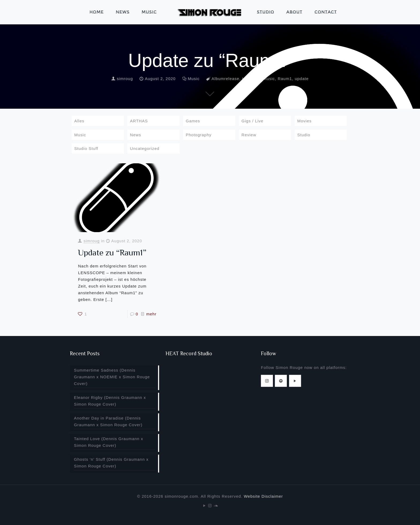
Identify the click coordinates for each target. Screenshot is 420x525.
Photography (198, 135)
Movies (305, 121)
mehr (151, 314)
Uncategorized (145, 148)
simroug (125, 79)
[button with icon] (267, 381)
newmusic (265, 79)
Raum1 (285, 79)
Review (249, 135)
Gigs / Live (253, 121)
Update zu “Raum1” (112, 252)
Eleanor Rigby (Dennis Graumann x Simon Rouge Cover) (110, 401)
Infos (247, 79)
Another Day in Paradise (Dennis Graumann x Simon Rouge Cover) (108, 421)
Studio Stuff (86, 148)
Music (194, 79)
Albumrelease (226, 79)
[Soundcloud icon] (216, 506)
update (302, 79)
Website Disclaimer (263, 496)
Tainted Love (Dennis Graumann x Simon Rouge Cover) (109, 442)
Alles (79, 121)
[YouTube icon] (205, 506)
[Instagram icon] (210, 506)
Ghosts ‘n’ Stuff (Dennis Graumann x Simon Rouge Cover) (111, 463)
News (136, 135)
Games (193, 121)
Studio (304, 135)
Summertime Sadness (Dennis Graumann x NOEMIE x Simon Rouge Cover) (112, 377)
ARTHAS (139, 121)
